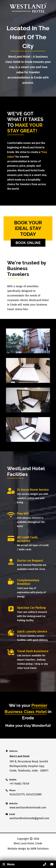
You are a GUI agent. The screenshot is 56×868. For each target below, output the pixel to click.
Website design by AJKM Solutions (28, 849)
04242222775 (17, 794)
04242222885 (34, 794)
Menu (8, 864)
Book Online (28, 243)
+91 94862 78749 (19, 784)
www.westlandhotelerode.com (28, 808)
